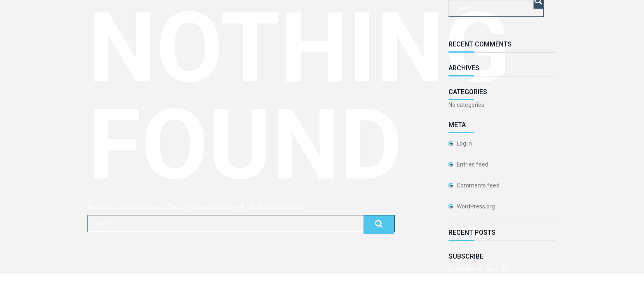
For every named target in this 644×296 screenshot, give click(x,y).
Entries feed (473, 164)
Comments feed (478, 185)
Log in (464, 143)
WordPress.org (476, 206)
